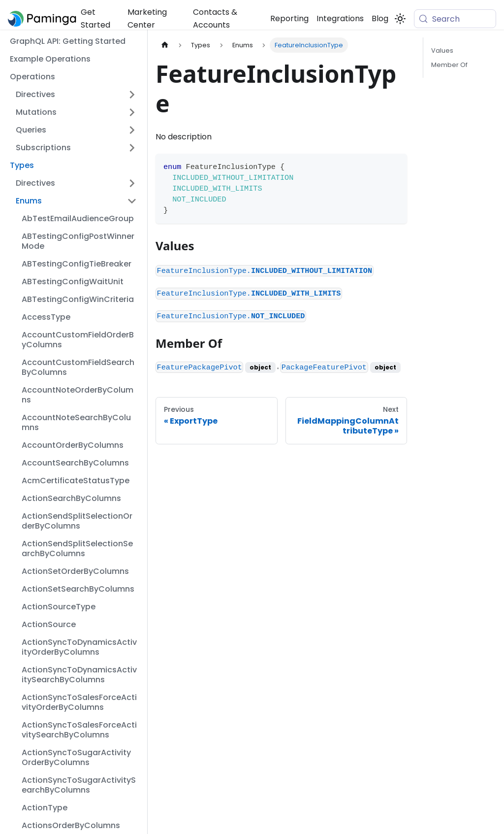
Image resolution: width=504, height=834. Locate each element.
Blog (380, 18)
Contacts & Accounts (215, 18)
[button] (76, 95)
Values (442, 50)
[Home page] (165, 45)
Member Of (449, 65)
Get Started (95, 18)
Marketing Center (147, 18)
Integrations (340, 18)
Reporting (289, 18)
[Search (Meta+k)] (455, 19)
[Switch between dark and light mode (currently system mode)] (400, 19)
